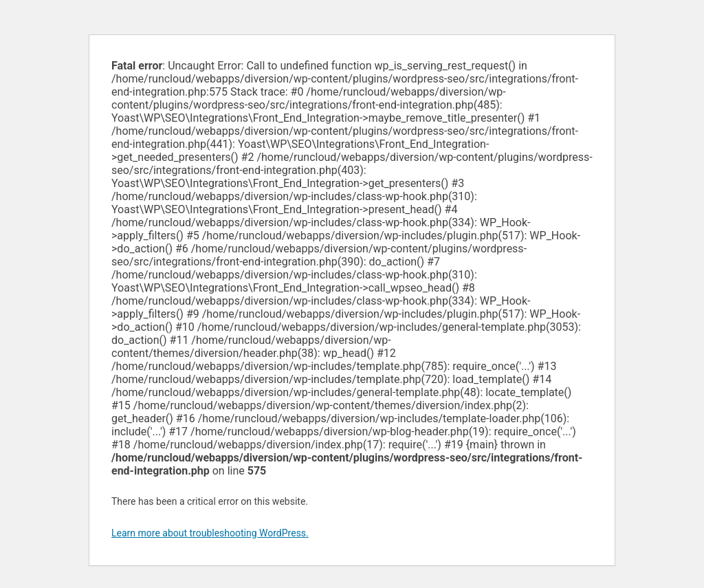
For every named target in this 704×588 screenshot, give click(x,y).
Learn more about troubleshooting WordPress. (210, 533)
